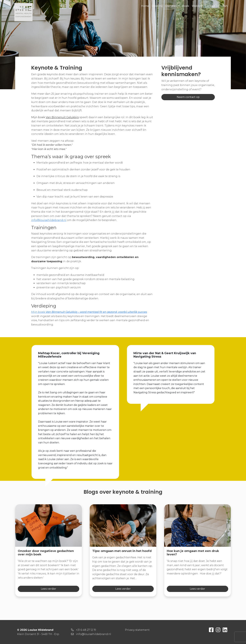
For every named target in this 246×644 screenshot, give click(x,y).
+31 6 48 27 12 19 (86, 630)
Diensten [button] (172, 6)
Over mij (157, 6)
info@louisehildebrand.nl (49, 220)
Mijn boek (89, 312)
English (223, 6)
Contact (210, 6)
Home (145, 6)
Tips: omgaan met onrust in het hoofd (122, 551)
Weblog (197, 6)
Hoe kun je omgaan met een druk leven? (193, 553)
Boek (186, 6)
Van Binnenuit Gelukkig (62, 117)
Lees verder (49, 589)
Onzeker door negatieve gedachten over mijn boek (46, 553)
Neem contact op (188, 97)
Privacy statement (137, 630)
